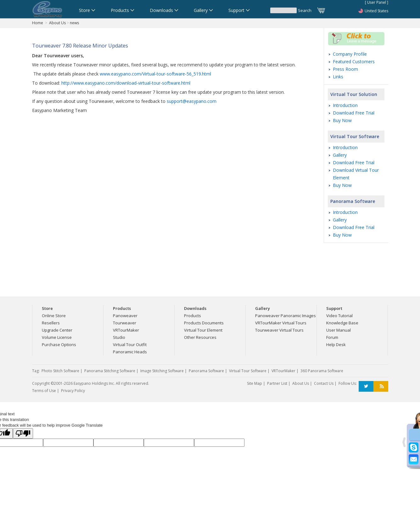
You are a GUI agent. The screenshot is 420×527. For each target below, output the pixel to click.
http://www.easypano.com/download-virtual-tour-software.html (126, 83)
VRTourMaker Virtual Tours (281, 323)
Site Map (255, 383)
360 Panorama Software (322, 371)
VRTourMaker (126, 330)
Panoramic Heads (130, 352)
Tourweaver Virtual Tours (279, 330)
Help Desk (336, 345)
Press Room (345, 69)
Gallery (340, 155)
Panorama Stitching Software (110, 371)
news (74, 23)
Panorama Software (353, 201)
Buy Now (342, 120)
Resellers (51, 323)
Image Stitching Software (162, 371)
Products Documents (204, 323)
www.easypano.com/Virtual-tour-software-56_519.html (155, 74)
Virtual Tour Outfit (130, 345)
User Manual (339, 330)
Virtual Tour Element (203, 330)
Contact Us (324, 383)
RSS (381, 387)
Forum (332, 337)
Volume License (57, 337)
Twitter (366, 387)
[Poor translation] (23, 433)
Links (338, 77)
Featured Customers (354, 62)
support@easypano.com (192, 101)
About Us (57, 23)
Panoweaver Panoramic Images (286, 316)
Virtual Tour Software (355, 136)
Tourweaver (125, 323)
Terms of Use (44, 391)
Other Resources (200, 337)
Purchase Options (59, 345)
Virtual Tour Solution (354, 94)
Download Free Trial (354, 113)
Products (193, 316)
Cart (322, 10)
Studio (119, 337)
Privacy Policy (73, 391)
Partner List (277, 383)
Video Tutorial (339, 316)
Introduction (345, 105)
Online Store (54, 316)
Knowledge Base (342, 323)
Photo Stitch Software (60, 371)
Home (38, 23)
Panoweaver (125, 316)
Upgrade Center (57, 330)
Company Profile (350, 54)
